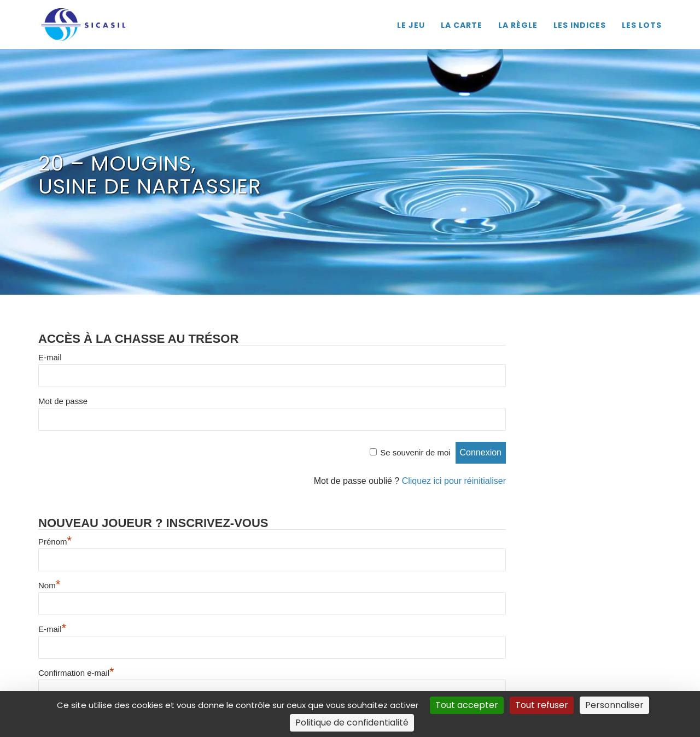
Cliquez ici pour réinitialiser (454, 481)
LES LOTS (642, 25)
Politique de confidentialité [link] (352, 723)
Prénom (55, 542)
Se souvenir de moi (415, 452)
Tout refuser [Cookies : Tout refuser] (542, 705)
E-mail (50, 357)
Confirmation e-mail (76, 673)
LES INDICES (580, 25)
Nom (49, 585)
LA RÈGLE (518, 25)
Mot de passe (63, 401)
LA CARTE (462, 25)
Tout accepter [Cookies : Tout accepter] (467, 705)
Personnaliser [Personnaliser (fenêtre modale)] (614, 705)
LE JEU (411, 25)
